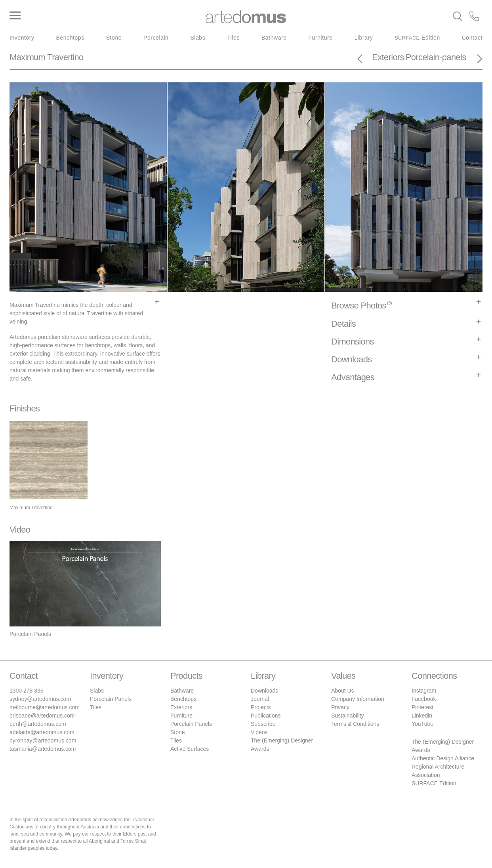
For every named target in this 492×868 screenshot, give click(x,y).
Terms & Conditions (355, 724)
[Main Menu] (88, 16)
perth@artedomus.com (38, 724)
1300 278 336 (27, 691)
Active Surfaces (190, 749)
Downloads (264, 691)
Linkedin (422, 716)
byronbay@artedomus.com (43, 740)
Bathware (274, 38)
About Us (343, 691)
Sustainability (348, 716)
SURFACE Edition (434, 783)
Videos (259, 732)
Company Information (358, 699)
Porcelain (156, 38)
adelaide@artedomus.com (42, 732)
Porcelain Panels (111, 699)
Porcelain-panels (436, 57)
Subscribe (263, 724)
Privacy (340, 707)
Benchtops (70, 38)
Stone (114, 38)
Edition (417, 38)
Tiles (233, 38)
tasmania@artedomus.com (43, 749)
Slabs (198, 38)
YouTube (422, 724)
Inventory (22, 38)
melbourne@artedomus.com (45, 707)
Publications (266, 716)
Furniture (321, 38)
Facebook (424, 699)
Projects (261, 707)
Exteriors (388, 57)
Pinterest (422, 707)
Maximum (27, 57)
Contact (472, 38)
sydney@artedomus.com (40, 699)
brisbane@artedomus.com (42, 716)
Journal (260, 699)
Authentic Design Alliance (443, 758)
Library (364, 38)
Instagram (424, 691)
